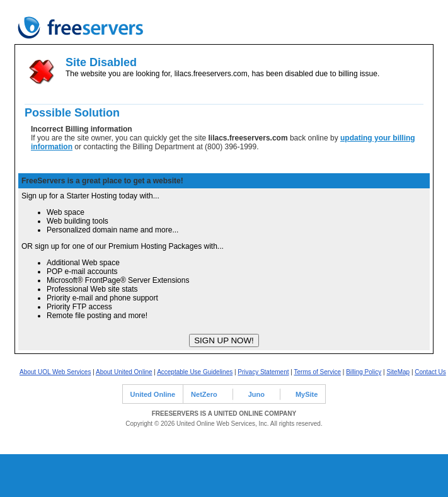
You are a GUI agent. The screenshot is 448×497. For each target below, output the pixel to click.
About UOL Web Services (55, 372)
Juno (256, 394)
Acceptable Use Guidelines (195, 372)
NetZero (204, 394)
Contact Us (430, 372)
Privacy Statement (263, 372)
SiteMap (398, 372)
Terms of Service (318, 372)
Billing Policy (364, 372)
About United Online (124, 372)
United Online (153, 394)
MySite (307, 394)
